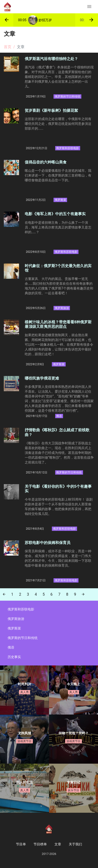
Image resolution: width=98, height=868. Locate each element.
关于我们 (75, 844)
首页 (8, 47)
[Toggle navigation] (89, 7)
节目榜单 (40, 844)
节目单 (21, 844)
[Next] (83, 594)
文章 (58, 844)
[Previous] (4, 594)
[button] (7, 20)
